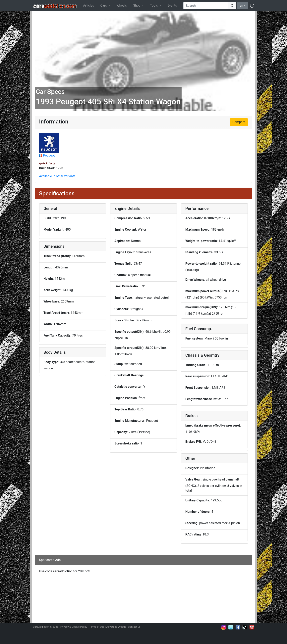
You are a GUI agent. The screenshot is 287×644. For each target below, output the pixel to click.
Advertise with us (116, 627)
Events (172, 5)
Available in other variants (57, 176)
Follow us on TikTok (245, 627)
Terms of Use (97, 627)
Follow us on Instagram (224, 627)
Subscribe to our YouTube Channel (252, 627)
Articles (88, 5)
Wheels (122, 5)
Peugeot (49, 155)
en (241, 5)
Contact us (134, 627)
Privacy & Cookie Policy (74, 627)
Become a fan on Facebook (238, 627)
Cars (104, 5)
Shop (137, 5)
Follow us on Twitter (231, 627)
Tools (154, 5)
